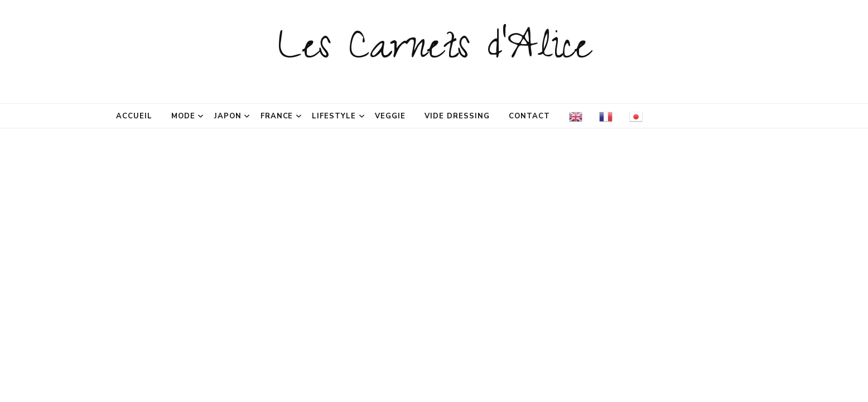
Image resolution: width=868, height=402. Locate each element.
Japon (228, 116)
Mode (183, 116)
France (277, 116)
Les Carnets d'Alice (434, 51)
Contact (529, 116)
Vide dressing (457, 116)
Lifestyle (334, 116)
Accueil (134, 116)
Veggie (390, 116)
